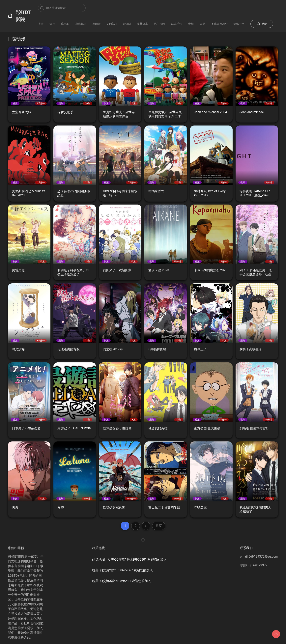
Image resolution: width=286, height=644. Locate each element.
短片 (52, 24)
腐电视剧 (81, 24)
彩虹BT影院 (19, 16)
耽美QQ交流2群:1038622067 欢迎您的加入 (122, 570)
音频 (191, 24)
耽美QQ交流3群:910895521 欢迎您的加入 (122, 581)
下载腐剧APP (219, 24)
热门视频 (159, 24)
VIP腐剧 (112, 24)
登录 (262, 24)
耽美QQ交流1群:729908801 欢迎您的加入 (137, 560)
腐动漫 (97, 24)
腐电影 (65, 24)
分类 (202, 24)
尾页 (159, 526)
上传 (41, 24)
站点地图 (99, 560)
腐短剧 (127, 24)
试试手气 (177, 24)
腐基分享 (142, 24)
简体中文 (239, 24)
